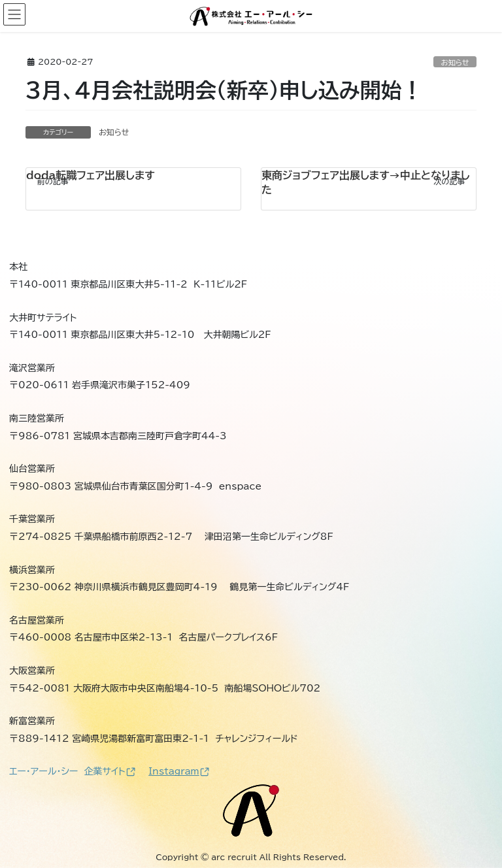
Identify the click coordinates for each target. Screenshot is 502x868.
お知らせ (455, 62)
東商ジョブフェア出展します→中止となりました (366, 182)
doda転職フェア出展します (91, 175)
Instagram (179, 771)
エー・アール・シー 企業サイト (72, 771)
